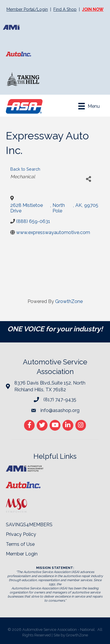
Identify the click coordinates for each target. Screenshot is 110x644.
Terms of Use (20, 544)
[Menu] (89, 106)
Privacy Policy (21, 534)
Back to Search (25, 169)
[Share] (88, 179)
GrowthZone (69, 301)
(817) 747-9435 (60, 400)
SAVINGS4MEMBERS (29, 525)
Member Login (22, 554)
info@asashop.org (60, 410)
